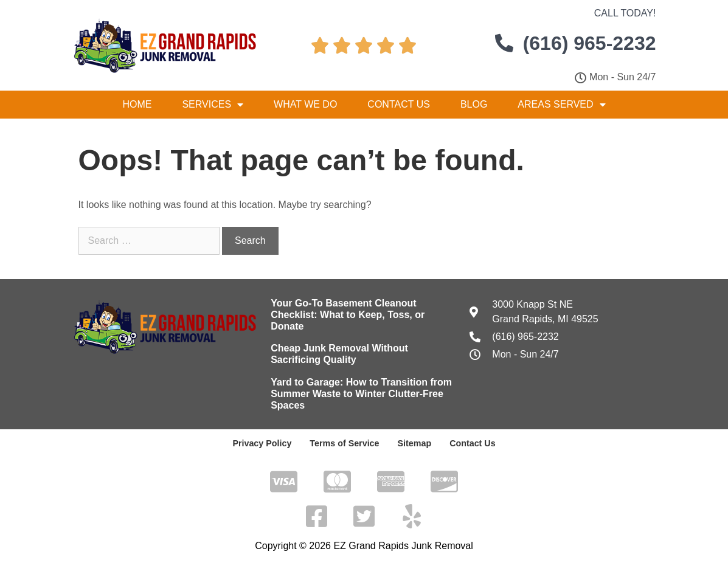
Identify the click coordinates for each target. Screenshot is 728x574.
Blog (474, 104)
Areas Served (561, 105)
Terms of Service (345, 443)
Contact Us (399, 104)
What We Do (305, 104)
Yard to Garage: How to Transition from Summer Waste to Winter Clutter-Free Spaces (361, 394)
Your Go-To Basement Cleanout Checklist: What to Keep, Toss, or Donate (348, 315)
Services (213, 105)
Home (137, 104)
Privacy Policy (264, 443)
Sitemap (414, 443)
